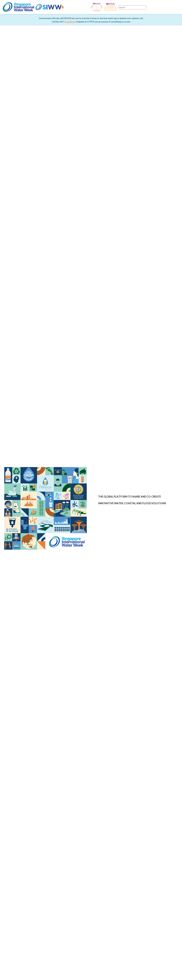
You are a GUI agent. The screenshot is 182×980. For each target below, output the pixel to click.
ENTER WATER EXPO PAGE (151, 545)
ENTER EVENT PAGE (115, 545)
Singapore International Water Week (18, 7)
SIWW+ (50, 7)
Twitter (161, 7)
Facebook (153, 7)
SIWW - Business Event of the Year (97, 7)
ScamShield (70, 22)
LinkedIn (177, 7)
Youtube (169, 7)
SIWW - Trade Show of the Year (118, 7)
